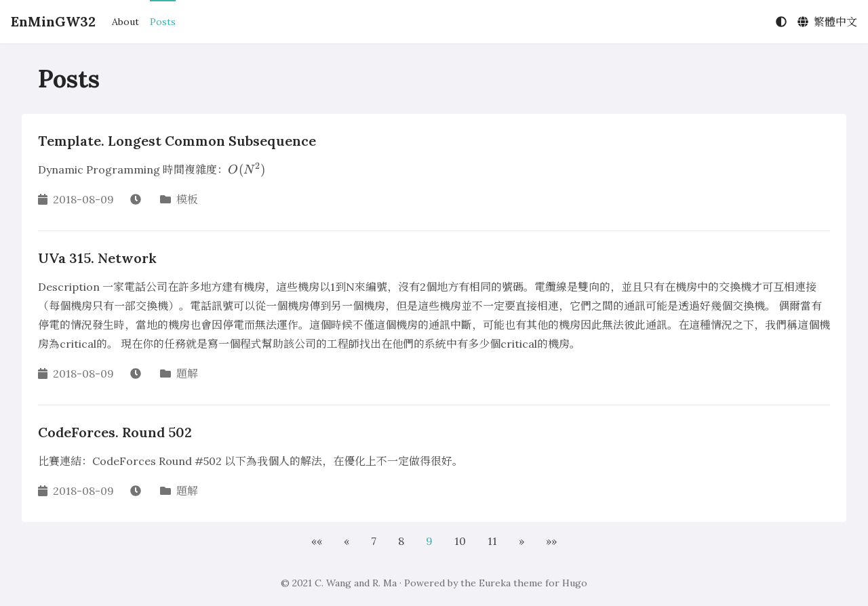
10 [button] (460, 541)
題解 (187, 373)
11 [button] (492, 541)
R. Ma (384, 583)
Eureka (495, 583)
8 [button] (401, 541)
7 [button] (374, 541)
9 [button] (429, 541)
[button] (317, 541)
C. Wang (333, 583)
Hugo (575, 583)
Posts (163, 22)
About (125, 22)
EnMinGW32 (53, 21)
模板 (187, 199)
